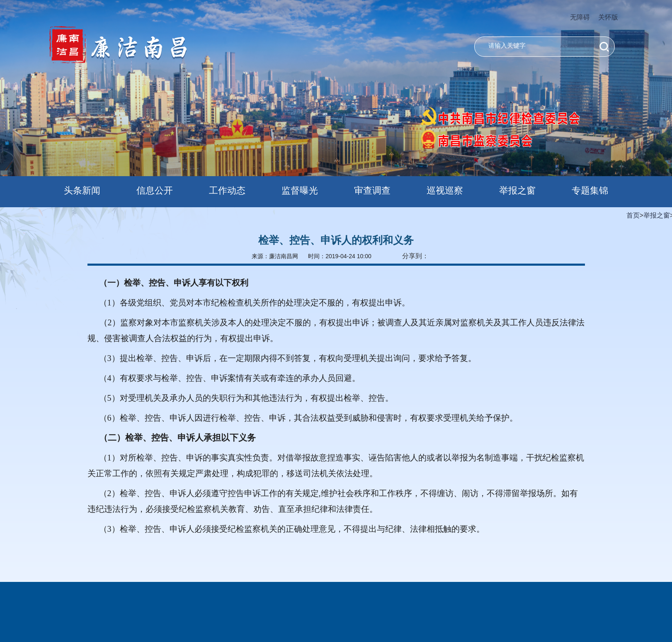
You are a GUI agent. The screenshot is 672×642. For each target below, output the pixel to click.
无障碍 (580, 17)
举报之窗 (657, 215)
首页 (633, 215)
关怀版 (608, 17)
